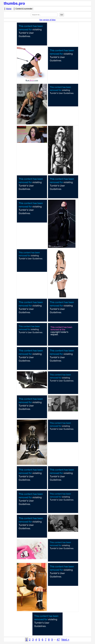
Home (9, 9)
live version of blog (48, 20)
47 (58, 639)
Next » (65, 639)
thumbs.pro (14, 3)
